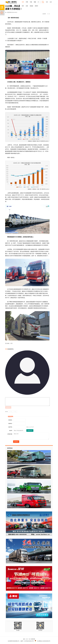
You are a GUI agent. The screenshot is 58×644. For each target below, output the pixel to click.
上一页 (11, 412)
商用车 (36, 6)
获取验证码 (30, 431)
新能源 (31, 6)
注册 (51, 2)
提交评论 (8, 407)
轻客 (27, 6)
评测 (27, 2)
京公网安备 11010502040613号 (44, 641)
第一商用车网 (32, 639)
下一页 (15, 412)
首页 (23, 2)
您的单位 (10, 423)
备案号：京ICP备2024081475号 (27, 641)
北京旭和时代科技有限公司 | (14, 641)
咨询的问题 (10, 434)
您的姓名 (10, 420)
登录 (47, 2)
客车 (23, 6)
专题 (31, 2)
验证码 (11, 431)
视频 (35, 2)
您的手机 (10, 427)
